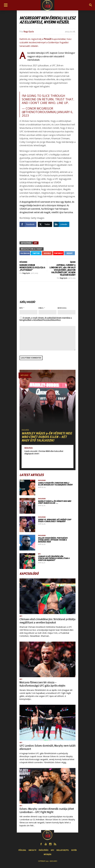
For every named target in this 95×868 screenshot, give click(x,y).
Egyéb (74, 850)
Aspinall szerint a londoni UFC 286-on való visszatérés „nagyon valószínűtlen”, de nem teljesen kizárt (63, 270)
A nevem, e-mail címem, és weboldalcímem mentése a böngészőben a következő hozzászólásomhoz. (46, 319)
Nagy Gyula (29, 32)
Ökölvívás (25, 430)
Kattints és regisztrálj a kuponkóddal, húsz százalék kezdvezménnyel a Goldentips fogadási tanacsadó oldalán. (46, 42)
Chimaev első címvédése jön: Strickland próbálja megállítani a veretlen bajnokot (54, 558)
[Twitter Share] (45, 224)
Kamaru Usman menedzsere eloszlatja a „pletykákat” (32, 268)
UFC (36, 243)
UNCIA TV (32, 850)
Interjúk (48, 854)
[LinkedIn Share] (61, 224)
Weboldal (62, 308)
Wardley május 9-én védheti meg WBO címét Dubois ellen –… (55, 502)
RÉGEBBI (23, 262)
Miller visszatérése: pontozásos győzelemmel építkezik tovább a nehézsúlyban (53, 540)
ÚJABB (73, 262)
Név (21, 308)
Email (41, 308)
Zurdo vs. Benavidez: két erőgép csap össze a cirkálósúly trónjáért (55, 520)
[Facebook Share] (28, 224)
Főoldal (22, 850)
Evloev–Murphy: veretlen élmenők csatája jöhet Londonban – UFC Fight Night (47, 810)
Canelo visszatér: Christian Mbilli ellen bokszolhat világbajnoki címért (44, 452)
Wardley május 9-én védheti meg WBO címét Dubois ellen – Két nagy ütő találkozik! (47, 437)
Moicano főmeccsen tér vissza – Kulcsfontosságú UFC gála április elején (42, 684)
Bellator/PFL (63, 850)
